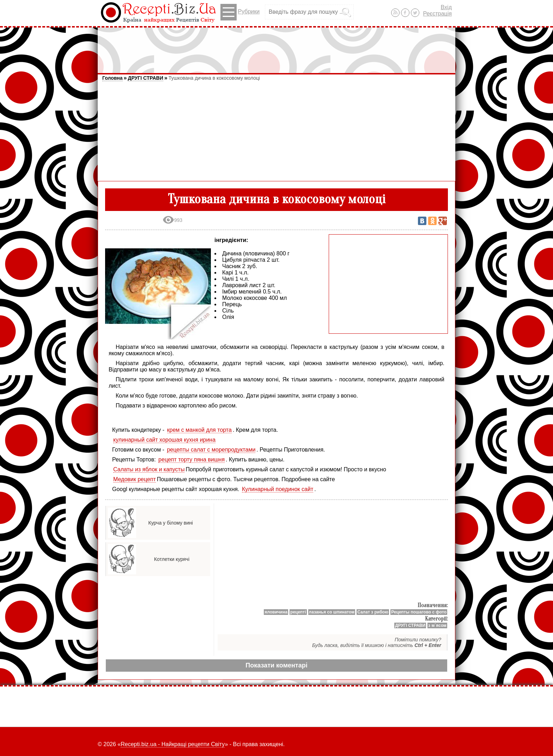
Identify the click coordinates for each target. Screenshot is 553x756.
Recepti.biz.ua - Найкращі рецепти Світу (173, 744)
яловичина (276, 612)
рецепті (298, 612)
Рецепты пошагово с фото (419, 612)
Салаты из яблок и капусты (149, 469)
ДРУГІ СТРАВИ (145, 78)
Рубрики (240, 12)
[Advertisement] (276, 47)
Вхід (446, 7)
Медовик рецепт (135, 479)
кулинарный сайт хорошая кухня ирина (164, 440)
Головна (113, 78)
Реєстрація (437, 14)
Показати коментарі (276, 665)
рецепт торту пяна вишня (192, 459)
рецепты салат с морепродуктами (211, 450)
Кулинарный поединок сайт (278, 489)
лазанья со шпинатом (332, 612)
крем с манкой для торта (199, 430)
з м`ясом (437, 625)
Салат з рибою (373, 612)
